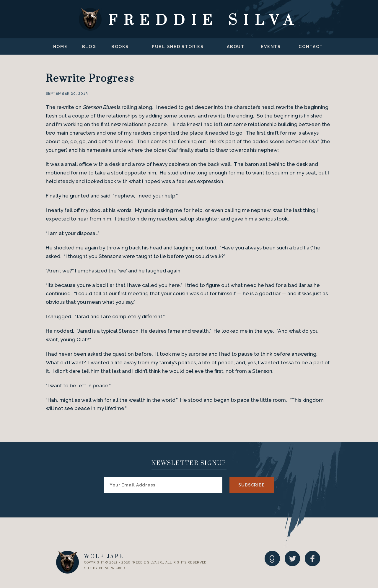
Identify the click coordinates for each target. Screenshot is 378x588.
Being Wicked (112, 568)
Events (271, 47)
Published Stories (178, 47)
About (236, 47)
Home (60, 47)
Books (120, 47)
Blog (89, 47)
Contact (311, 47)
